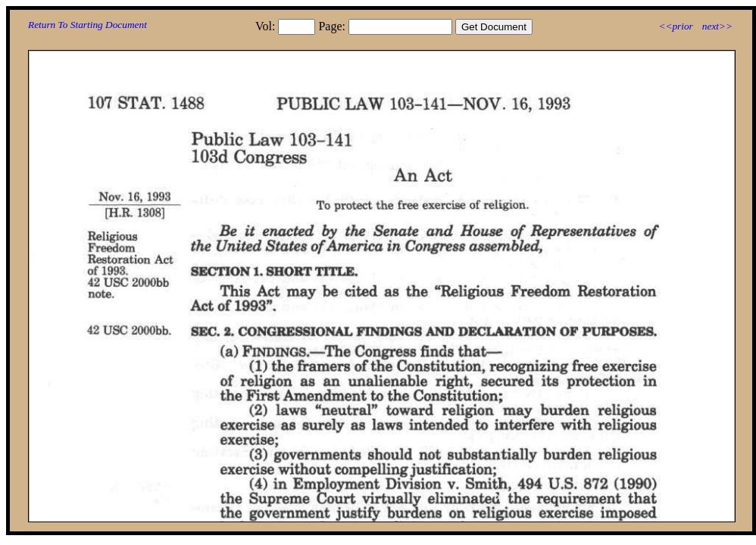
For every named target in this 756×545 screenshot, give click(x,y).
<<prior (675, 26)
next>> (717, 26)
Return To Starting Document (87, 25)
